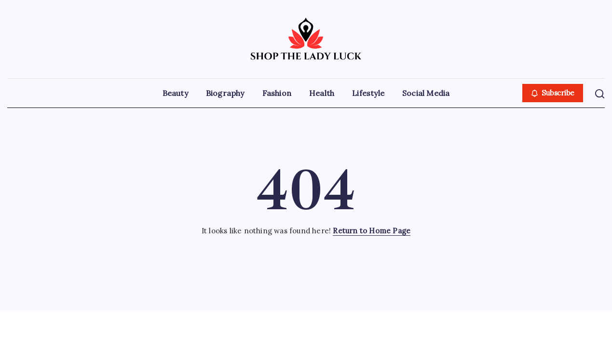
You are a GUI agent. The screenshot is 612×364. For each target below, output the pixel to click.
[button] (553, 93)
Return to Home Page (372, 231)
